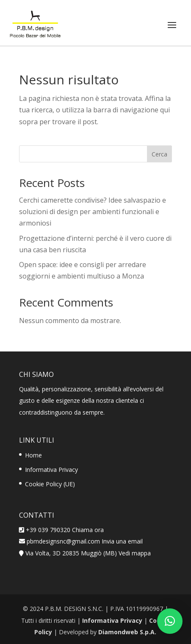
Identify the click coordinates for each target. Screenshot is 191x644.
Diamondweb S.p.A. (127, 632)
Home (33, 455)
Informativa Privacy (51, 470)
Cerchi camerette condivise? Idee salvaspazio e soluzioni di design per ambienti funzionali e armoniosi (93, 212)
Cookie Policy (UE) (50, 484)
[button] (170, 621)
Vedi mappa (135, 553)
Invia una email (122, 541)
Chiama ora (88, 530)
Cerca (159, 154)
